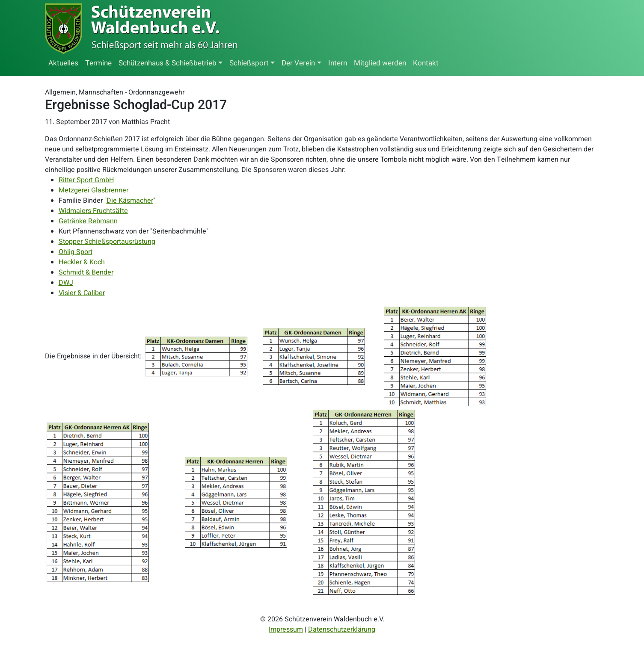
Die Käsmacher (130, 201)
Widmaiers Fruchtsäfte (93, 211)
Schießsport (249, 63)
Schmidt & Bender (86, 272)
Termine (98, 63)
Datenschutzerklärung (342, 629)
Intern (338, 63)
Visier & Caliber (82, 293)
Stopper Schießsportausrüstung (107, 242)
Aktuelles (63, 63)
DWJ (66, 283)
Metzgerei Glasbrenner (93, 190)
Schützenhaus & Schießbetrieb (168, 63)
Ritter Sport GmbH (86, 180)
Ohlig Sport (76, 252)
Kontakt (426, 63)
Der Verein (298, 63)
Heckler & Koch (82, 262)
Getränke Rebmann (88, 221)
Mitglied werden (380, 63)
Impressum (286, 629)
